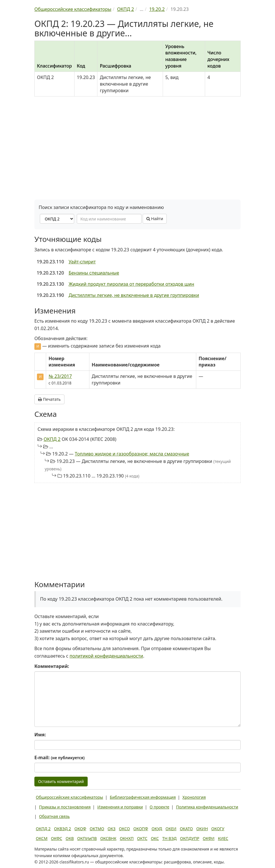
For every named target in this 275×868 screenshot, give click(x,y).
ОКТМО (97, 829)
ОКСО (124, 829)
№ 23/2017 (60, 376)
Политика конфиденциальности (207, 807)
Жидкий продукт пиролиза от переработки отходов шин (131, 284)
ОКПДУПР (190, 838)
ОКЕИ (171, 829)
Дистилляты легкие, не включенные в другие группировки (134, 295)
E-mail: (59, 757)
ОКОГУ (218, 829)
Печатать (49, 399)
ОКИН (202, 829)
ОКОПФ (141, 829)
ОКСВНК (108, 838)
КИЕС (223, 838)
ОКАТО (186, 829)
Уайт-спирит (82, 262)
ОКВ (70, 838)
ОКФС (57, 838)
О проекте (159, 807)
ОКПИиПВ (87, 838)
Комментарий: (52, 666)
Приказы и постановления (65, 807)
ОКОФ (80, 829)
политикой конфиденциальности (106, 656)
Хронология (194, 797)
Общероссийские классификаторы (69, 797)
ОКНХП (127, 838)
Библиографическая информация (143, 797)
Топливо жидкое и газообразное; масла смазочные (132, 454)
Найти (155, 219)
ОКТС (142, 838)
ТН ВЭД (170, 838)
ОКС (155, 838)
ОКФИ (209, 838)
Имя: (40, 735)
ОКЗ (112, 829)
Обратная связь (54, 816)
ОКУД (157, 829)
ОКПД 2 (52, 439)
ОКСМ (42, 838)
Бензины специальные (94, 273)
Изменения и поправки (120, 807)
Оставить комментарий (61, 781)
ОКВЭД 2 (63, 829)
